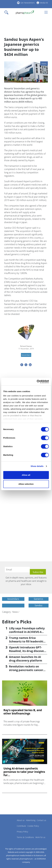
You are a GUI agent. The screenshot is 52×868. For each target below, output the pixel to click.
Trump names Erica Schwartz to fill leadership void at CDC (27, 641)
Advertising (31, 820)
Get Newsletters (28, 3)
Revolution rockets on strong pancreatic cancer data (26, 670)
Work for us (40, 837)
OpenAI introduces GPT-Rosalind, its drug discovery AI (28, 651)
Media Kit (44, 3)
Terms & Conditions (25, 837)
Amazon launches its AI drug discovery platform (26, 659)
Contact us (41, 820)
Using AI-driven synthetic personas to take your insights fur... (24, 772)
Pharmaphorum (10, 824)
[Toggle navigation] (7, 12)
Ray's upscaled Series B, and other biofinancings (23, 712)
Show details (37, 466)
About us (21, 820)
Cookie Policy (33, 826)
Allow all (26, 475)
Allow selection (26, 484)
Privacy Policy (22, 832)
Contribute (21, 826)
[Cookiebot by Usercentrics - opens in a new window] (37, 382)
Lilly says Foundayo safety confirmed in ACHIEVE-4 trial (27, 632)
